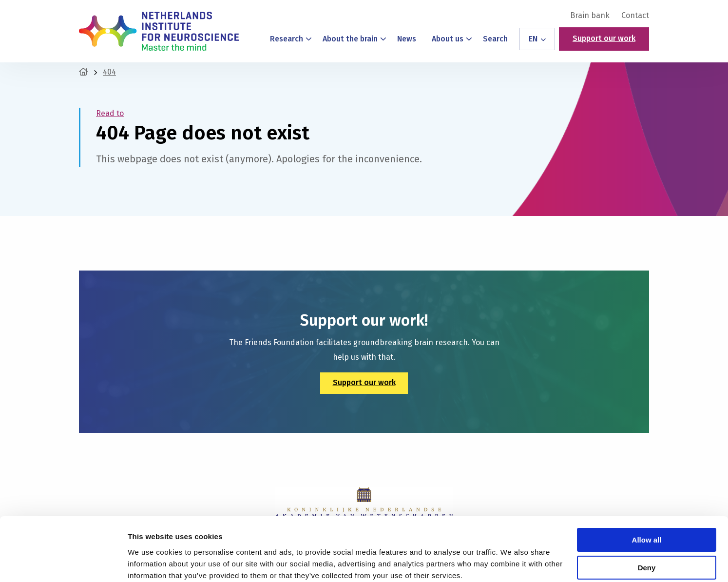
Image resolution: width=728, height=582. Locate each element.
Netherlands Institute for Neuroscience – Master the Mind (159, 31)
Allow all (647, 501)
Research (291, 39)
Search (495, 39)
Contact (635, 16)
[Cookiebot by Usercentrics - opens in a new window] (63, 563)
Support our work (604, 38)
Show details (150, 563)
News (407, 39)
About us (452, 39)
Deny (647, 528)
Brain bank (590, 16)
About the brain (354, 39)
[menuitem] (590, 16)
